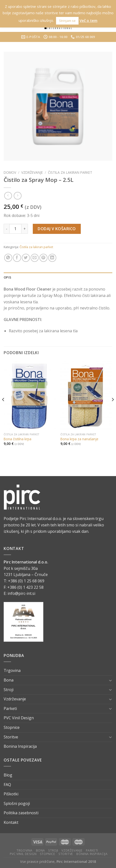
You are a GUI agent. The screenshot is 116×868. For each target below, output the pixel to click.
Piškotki (11, 794)
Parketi (10, 708)
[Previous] (3, 410)
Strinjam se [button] (67, 21)
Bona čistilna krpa (17, 439)
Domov (10, 172)
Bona (9, 680)
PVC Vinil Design (19, 718)
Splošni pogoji (17, 803)
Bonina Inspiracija (20, 746)
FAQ (7, 785)
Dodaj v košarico (57, 229)
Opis (7, 277)
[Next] (113, 410)
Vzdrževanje (32, 172)
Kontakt (11, 822)
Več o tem (88, 20)
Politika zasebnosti (21, 813)
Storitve (11, 737)
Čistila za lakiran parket (70, 172)
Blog (8, 775)
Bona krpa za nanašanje (79, 439)
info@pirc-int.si (21, 593)
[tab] (58, 277)
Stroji (9, 690)
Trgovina (12, 670)
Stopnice (12, 727)
